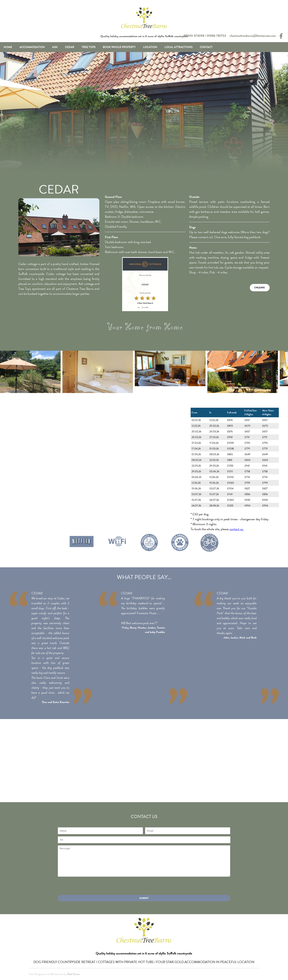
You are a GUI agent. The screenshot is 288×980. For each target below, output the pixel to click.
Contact (206, 47)
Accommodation (32, 47)
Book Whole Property (119, 47)
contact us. (236, 529)
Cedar (70, 47)
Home (8, 47)
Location (150, 47)
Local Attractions (179, 47)
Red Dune (73, 974)
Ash (55, 47)
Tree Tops (89, 47)
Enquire (260, 288)
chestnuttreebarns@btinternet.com (253, 36)
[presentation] (86, 886)
